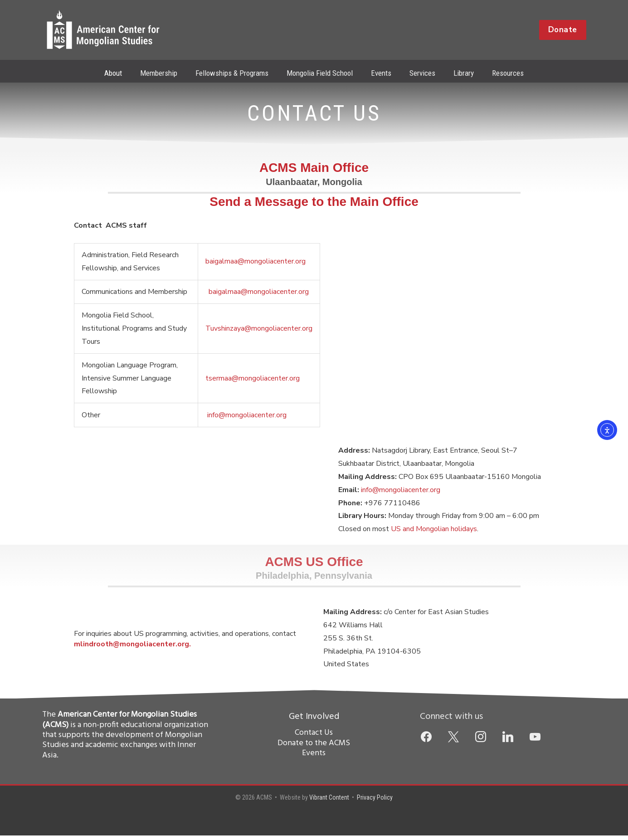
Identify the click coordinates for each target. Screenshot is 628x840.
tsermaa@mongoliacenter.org (253, 383)
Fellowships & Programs (236, 73)
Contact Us (314, 737)
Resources (498, 73)
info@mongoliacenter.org (247, 420)
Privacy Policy (375, 802)
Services (418, 73)
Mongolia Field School (321, 73)
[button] (563, 30)
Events (380, 73)
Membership (166, 73)
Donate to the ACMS (314, 748)
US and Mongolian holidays (434, 533)
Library (457, 73)
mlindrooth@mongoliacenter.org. (132, 649)
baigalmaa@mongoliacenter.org (256, 266)
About (123, 73)
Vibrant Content (329, 802)
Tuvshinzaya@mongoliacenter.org (259, 333)
